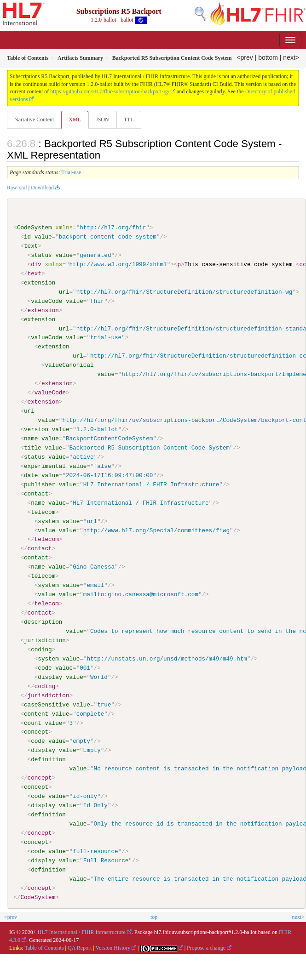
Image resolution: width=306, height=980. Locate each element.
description (43, 621)
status (41, 255)
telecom (43, 512)
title (33, 448)
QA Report (80, 947)
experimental (45, 466)
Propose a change (206, 947)
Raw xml (17, 188)
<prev (245, 57)
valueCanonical (69, 365)
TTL (129, 120)
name (31, 439)
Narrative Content (34, 120)
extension (40, 283)
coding (41, 649)
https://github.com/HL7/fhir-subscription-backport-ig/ (110, 91)
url (64, 292)
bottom (268, 57)
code (45, 667)
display (50, 677)
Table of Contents (44, 947)
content (36, 713)
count (33, 723)
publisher (40, 484)
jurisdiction (45, 640)
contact (36, 493)
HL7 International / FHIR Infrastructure (82, 932)
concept (36, 732)
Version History (113, 947)
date (31, 475)
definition (48, 759)
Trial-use (71, 172)
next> (291, 57)
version (36, 429)
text (31, 246)
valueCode (46, 301)
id (27, 237)
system (48, 521)
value (43, 237)
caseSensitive (46, 704)
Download (42, 188)
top (154, 916)
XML (75, 120)
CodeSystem (35, 228)
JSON (102, 120)
